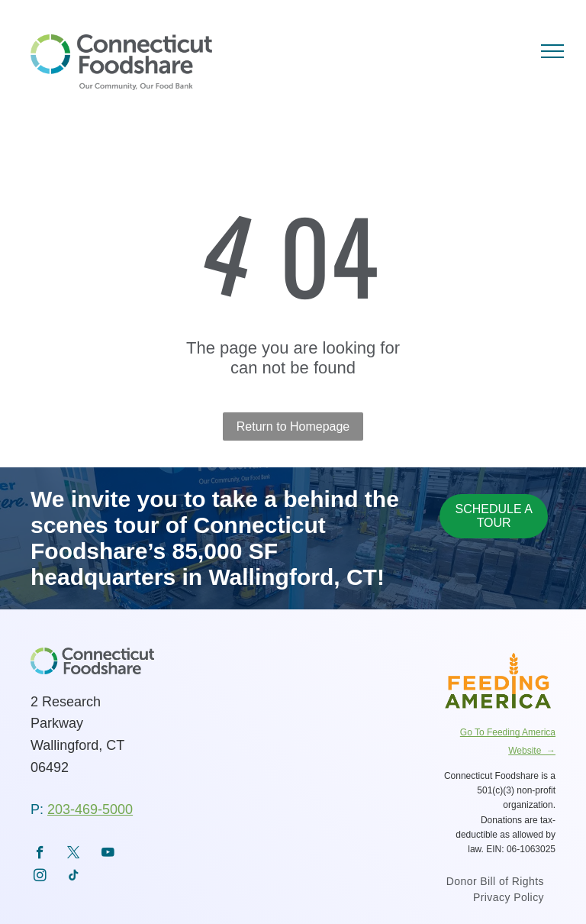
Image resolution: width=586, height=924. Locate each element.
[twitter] (74, 855)
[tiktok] (74, 877)
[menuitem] (495, 883)
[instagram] (40, 877)
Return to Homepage (293, 426)
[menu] (552, 51)
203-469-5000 (90, 809)
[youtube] (108, 855)
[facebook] (40, 855)
